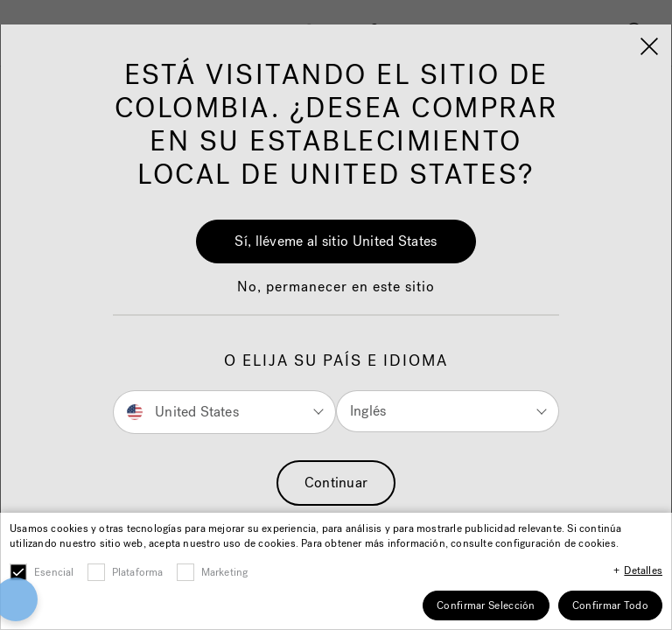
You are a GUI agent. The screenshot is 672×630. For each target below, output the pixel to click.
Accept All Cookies (336, 522)
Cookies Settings (336, 583)
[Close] (653, 454)
